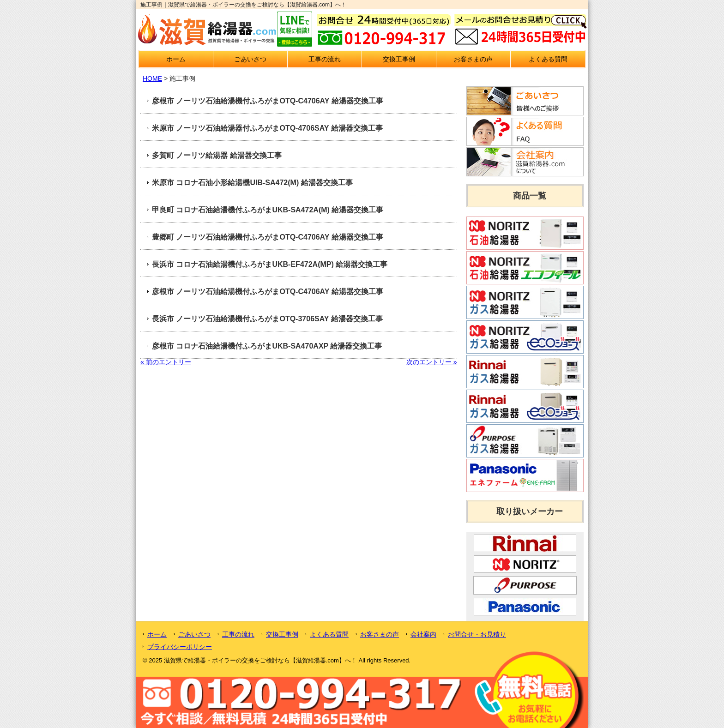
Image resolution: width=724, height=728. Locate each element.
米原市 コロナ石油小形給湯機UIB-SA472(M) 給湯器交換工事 (252, 183)
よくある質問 (548, 59)
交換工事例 (399, 59)
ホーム (176, 59)
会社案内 (423, 634)
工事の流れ (325, 59)
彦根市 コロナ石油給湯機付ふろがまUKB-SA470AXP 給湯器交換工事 (267, 346)
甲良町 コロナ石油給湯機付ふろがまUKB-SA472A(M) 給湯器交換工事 (268, 210)
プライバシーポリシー (180, 647)
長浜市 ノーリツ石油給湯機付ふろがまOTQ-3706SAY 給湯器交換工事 (267, 319)
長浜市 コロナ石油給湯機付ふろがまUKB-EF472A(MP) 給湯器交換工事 (270, 264)
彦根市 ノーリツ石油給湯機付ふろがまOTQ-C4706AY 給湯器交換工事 (268, 101)
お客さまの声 (473, 59)
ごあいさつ (250, 59)
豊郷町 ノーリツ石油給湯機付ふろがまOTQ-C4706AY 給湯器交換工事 (268, 237)
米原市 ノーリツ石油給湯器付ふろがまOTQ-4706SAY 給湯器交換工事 (267, 128)
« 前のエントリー (166, 362)
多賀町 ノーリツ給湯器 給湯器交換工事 (217, 155)
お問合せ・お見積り (477, 634)
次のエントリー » (432, 362)
